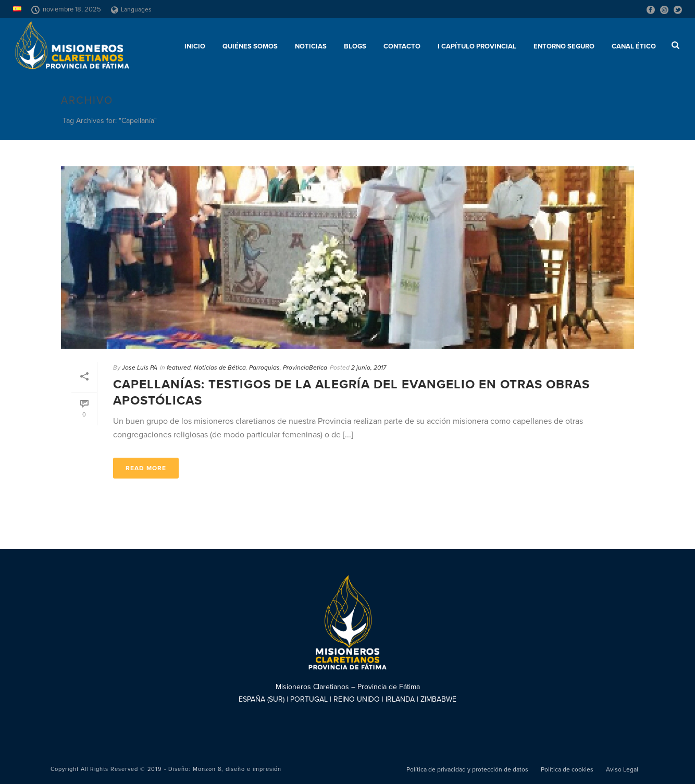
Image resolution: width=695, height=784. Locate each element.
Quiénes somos (250, 46)
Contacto (402, 46)
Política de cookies (567, 769)
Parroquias (264, 367)
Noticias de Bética (220, 367)
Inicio (195, 46)
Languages (131, 9)
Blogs (355, 46)
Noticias (311, 46)
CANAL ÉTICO (634, 46)
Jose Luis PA (140, 367)
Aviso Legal (622, 769)
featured (179, 367)
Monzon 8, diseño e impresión (237, 769)
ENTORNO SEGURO (564, 46)
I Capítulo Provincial (477, 46)
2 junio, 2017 (369, 367)
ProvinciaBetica (305, 367)
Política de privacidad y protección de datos (467, 769)
